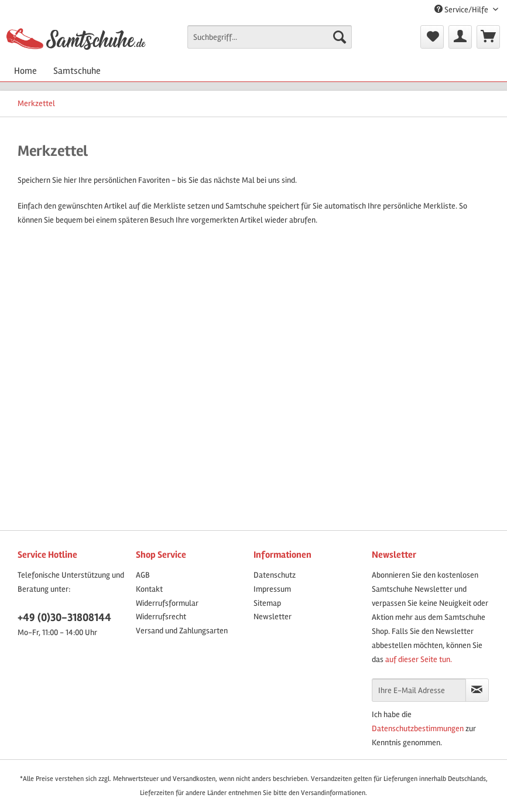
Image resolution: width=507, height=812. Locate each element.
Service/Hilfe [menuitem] (462, 10)
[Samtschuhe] (77, 71)
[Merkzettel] (432, 37)
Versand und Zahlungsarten (182, 631)
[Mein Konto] (460, 37)
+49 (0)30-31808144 (64, 617)
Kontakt (149, 589)
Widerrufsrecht (161, 617)
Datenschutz (275, 575)
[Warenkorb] (488, 37)
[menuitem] (270, 42)
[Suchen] (340, 37)
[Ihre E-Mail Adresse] (419, 690)
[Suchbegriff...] (270, 37)
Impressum (272, 589)
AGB (143, 575)
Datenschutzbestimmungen (418, 729)
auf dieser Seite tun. (419, 659)
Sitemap (267, 603)
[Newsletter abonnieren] (477, 690)
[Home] (25, 71)
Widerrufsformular (167, 603)
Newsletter (273, 617)
